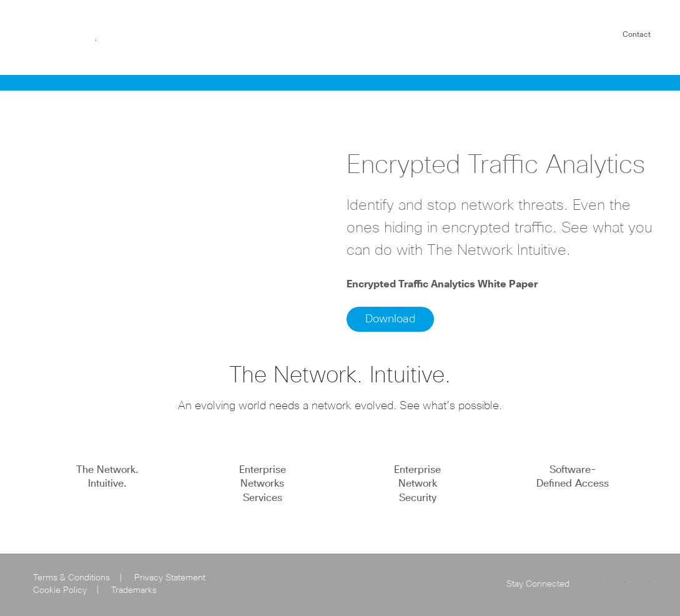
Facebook (641, 582)
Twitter (591, 582)
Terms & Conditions (71, 578)
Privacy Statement (170, 578)
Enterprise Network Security (417, 484)
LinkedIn (616, 582)
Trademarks (134, 590)
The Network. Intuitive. (107, 477)
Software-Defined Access (573, 477)
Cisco (63, 37)
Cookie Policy (60, 590)
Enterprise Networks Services (263, 484)
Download (390, 319)
